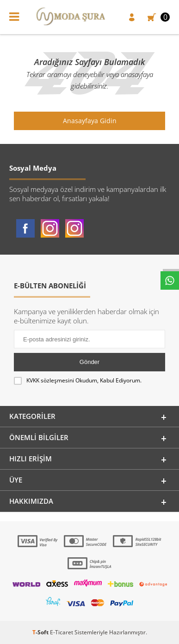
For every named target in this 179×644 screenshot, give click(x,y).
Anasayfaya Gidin (90, 121)
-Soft (41, 632)
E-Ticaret (62, 632)
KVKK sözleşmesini (50, 380)
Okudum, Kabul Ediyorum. (78, 381)
